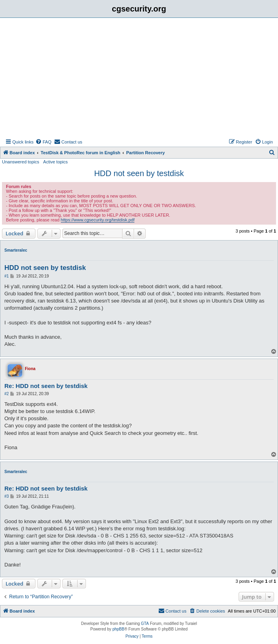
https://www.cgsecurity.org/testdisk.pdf (98, 220)
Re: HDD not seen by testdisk (46, 386)
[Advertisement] (139, 78)
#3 (7, 496)
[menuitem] (43, 142)
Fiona (30, 369)
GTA (145, 624)
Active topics (56, 162)
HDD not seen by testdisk (139, 173)
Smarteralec (16, 250)
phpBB (119, 629)
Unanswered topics (21, 162)
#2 (7, 394)
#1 (7, 276)
